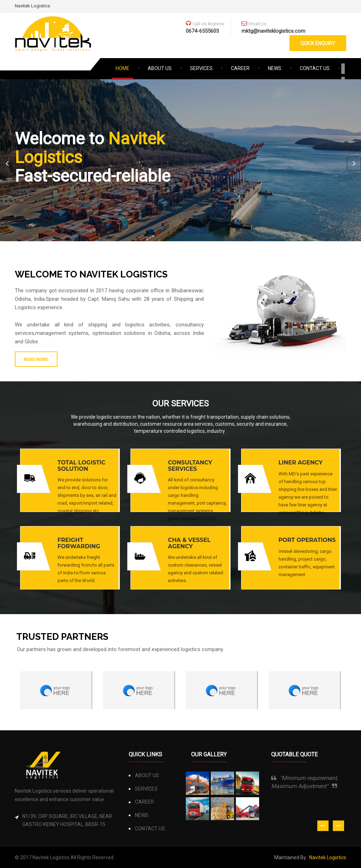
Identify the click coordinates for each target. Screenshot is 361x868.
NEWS (275, 68)
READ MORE (36, 359)
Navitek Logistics (32, 6)
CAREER (240, 68)
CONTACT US (315, 68)
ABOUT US (160, 68)
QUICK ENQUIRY (318, 43)
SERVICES (201, 68)
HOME (127, 67)
